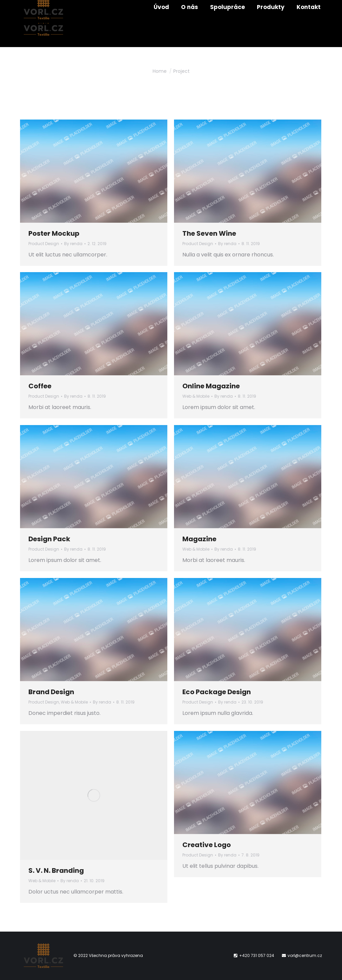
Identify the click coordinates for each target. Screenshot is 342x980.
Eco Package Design (217, 692)
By (73, 244)
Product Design (44, 244)
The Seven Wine (209, 233)
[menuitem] (161, 24)
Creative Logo (207, 845)
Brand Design (51, 692)
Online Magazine (211, 386)
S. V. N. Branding (56, 870)
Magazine (199, 539)
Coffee (40, 386)
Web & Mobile (196, 396)
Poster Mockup (54, 233)
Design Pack (49, 539)
